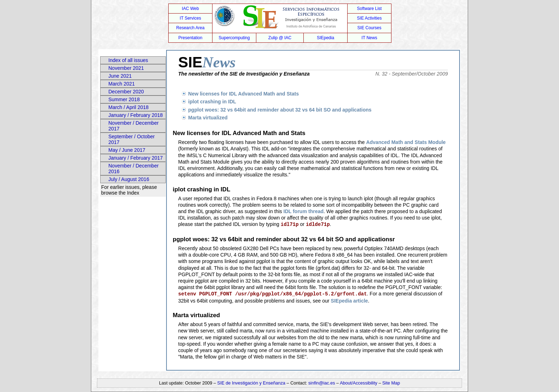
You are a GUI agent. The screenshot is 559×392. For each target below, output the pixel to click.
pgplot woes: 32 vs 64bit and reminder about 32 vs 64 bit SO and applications (280, 110)
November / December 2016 (134, 169)
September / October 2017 (132, 139)
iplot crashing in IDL (212, 102)
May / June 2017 (127, 150)
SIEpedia (326, 38)
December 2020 (126, 92)
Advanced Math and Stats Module (406, 142)
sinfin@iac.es (322, 383)
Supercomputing (234, 38)
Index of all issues (128, 60)
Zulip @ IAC (280, 38)
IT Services (190, 18)
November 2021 (126, 68)
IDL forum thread (304, 211)
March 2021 (122, 84)
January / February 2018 (136, 115)
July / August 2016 (129, 179)
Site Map (391, 383)
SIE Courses (369, 28)
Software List (369, 9)
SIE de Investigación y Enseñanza (251, 383)
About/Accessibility (359, 383)
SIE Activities (369, 18)
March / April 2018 (129, 107)
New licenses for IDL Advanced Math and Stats (243, 94)
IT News (369, 38)
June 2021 (120, 76)
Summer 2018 (124, 99)
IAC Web (190, 9)
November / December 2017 (134, 126)
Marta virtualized (208, 118)
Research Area (190, 28)
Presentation (190, 38)
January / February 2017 (136, 158)
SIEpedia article (349, 301)
